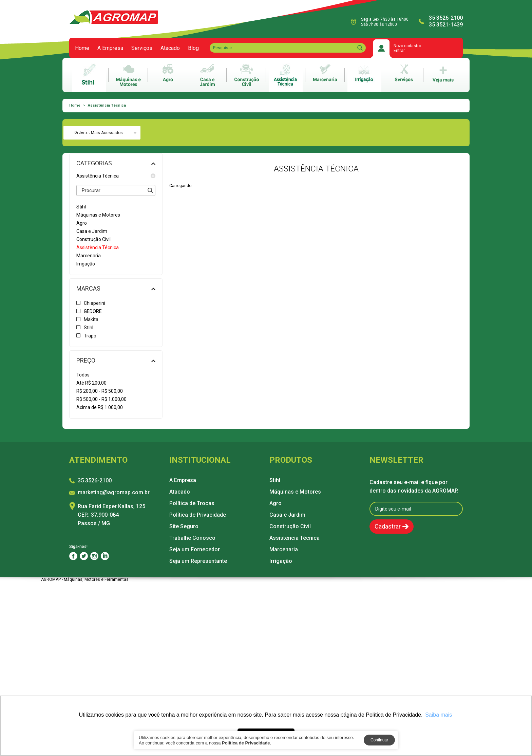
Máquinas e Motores (295, 492)
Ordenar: (82, 133)
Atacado (170, 48)
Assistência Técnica (116, 176)
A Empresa (110, 48)
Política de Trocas (192, 503)
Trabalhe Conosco (192, 538)
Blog (193, 48)
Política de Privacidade (198, 515)
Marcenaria (284, 550)
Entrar (399, 51)
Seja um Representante (198, 561)
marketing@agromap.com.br (114, 493)
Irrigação (281, 561)
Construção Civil (290, 527)
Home (82, 48)
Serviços (142, 48)
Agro (275, 503)
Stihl (275, 480)
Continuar (379, 740)
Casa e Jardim (287, 515)
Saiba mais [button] (439, 715)
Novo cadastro (407, 46)
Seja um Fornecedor (195, 550)
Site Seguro (184, 527)
